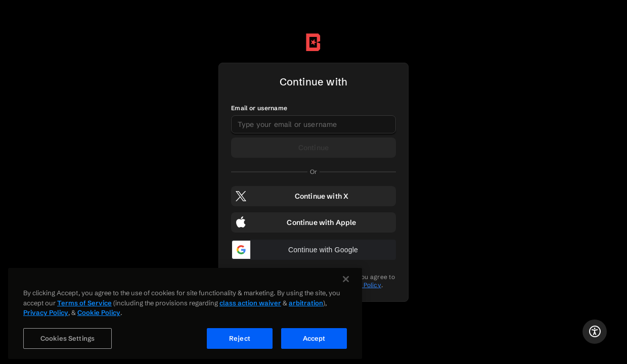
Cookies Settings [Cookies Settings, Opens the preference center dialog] (68, 342)
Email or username (259, 108)
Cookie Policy (99, 316)
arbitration (306, 306)
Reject (240, 342)
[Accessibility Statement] (595, 332)
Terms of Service (84, 306)
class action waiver (250, 306)
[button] (313, 250)
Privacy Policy (46, 316)
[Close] (346, 283)
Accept (314, 342)
